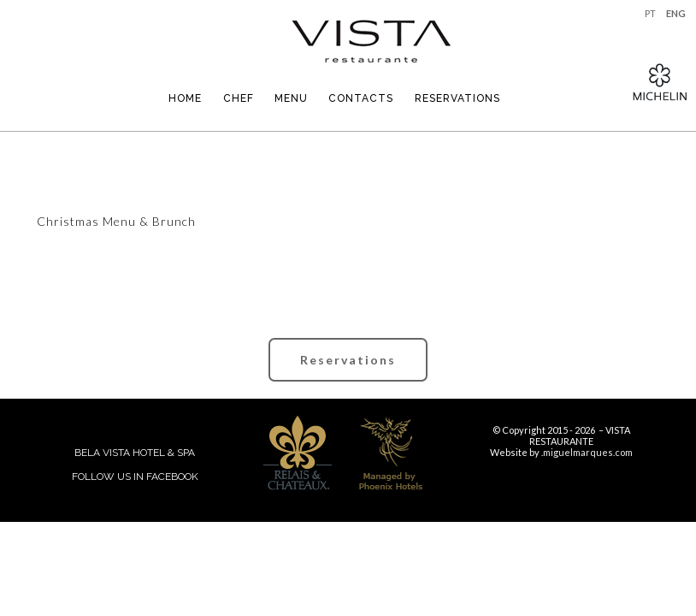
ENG (676, 13)
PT (650, 13)
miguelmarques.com (588, 452)
